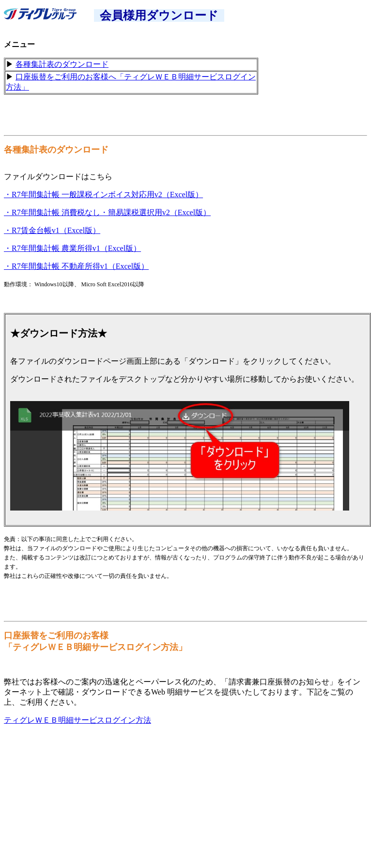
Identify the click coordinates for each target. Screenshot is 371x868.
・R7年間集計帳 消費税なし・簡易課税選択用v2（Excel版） (107, 212)
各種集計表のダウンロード (62, 64)
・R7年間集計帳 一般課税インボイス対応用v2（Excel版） (103, 194)
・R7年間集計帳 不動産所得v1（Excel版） (76, 266)
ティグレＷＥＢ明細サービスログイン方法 (77, 720)
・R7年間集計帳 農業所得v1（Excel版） (72, 248)
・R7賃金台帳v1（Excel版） (52, 230)
